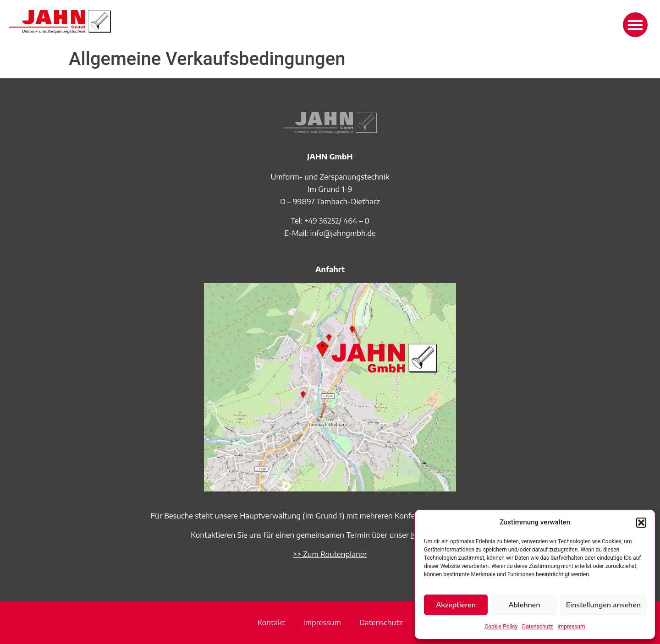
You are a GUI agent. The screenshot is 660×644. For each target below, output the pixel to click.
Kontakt (271, 622)
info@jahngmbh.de (343, 233)
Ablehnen (524, 605)
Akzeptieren (456, 605)
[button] (641, 523)
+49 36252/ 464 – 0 (337, 221)
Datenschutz (537, 627)
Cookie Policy (501, 627)
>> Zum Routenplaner (330, 554)
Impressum (571, 627)
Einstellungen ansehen (603, 605)
